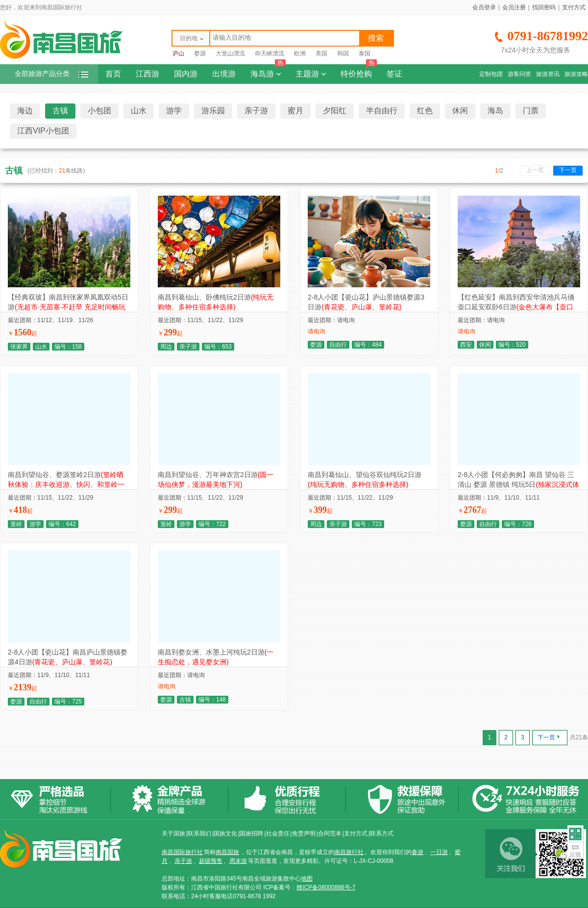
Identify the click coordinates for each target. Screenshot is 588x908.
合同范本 (330, 833)
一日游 (439, 852)
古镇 (60, 111)
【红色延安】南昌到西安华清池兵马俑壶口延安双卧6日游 (516, 307)
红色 (425, 111)
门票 (531, 111)
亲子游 (256, 111)
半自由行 (382, 111)
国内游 (186, 74)
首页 (113, 74)
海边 (25, 111)
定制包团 (491, 74)
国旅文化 (225, 833)
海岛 (495, 111)
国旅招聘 (251, 833)
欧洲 (300, 53)
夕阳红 (335, 111)
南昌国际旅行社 (182, 852)
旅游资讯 (548, 74)
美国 (321, 53)
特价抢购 (359, 71)
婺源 (200, 53)
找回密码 (544, 7)
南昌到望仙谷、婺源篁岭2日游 (66, 484)
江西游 (147, 74)
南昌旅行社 (349, 852)
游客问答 (519, 74)
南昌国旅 (227, 852)
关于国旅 (173, 833)
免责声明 (304, 833)
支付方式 (574, 7)
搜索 (376, 38)
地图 (307, 879)
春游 (417, 852)
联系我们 (199, 833)
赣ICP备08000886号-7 (326, 887)
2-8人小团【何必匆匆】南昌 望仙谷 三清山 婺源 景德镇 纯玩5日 (518, 484)
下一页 (568, 170)
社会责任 (278, 833)
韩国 (343, 53)
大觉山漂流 (230, 53)
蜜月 (295, 111)
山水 (139, 111)
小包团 (99, 111)
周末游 (238, 861)
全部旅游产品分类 (51, 74)
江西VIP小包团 (43, 131)
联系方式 (382, 833)
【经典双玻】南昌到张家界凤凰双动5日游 (68, 307)
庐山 (178, 53)
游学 (174, 111)
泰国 (365, 53)
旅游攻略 (576, 74)
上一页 (535, 170)
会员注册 (514, 7)
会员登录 (484, 7)
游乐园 (213, 111)
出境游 (224, 74)
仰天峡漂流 (269, 53)
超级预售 (211, 861)
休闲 (460, 111)
